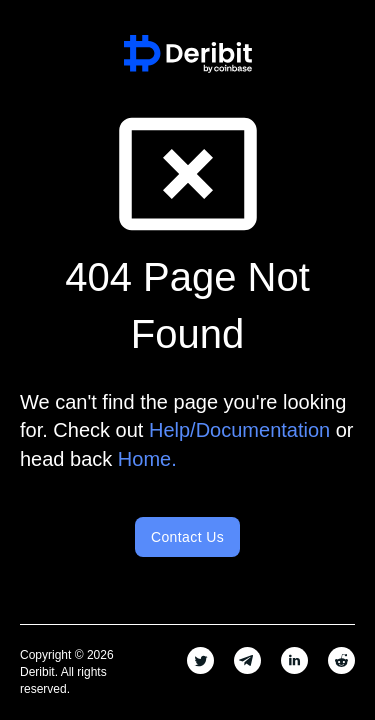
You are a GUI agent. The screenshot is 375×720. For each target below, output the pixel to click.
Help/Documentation (239, 430)
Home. (147, 459)
